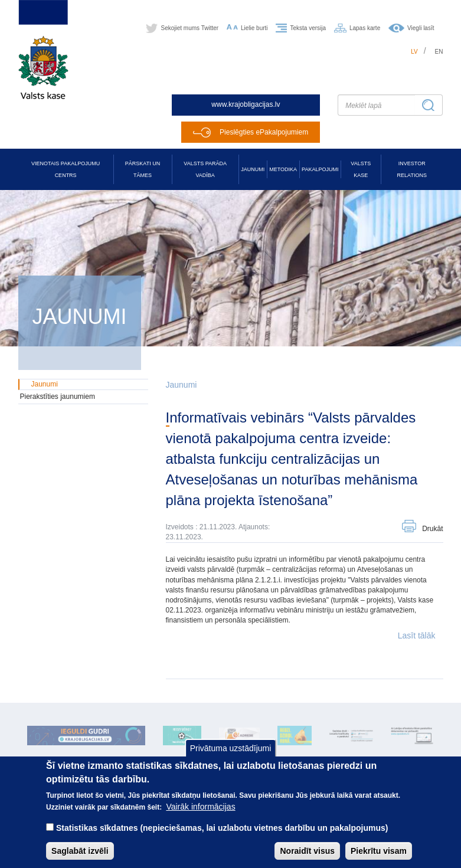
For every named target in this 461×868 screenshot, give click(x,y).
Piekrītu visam (379, 851)
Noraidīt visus (307, 851)
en (439, 52)
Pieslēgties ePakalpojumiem (264, 132)
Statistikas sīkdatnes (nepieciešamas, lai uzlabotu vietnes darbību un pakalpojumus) (222, 828)
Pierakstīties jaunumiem (58, 397)
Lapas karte (365, 28)
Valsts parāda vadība (205, 169)
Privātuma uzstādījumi (231, 748)
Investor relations (412, 169)
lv (414, 52)
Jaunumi (253, 169)
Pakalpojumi (320, 169)
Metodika (283, 169)
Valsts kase (361, 169)
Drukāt (432, 529)
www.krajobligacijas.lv (246, 104)
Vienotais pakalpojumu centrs (66, 169)
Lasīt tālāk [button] (417, 636)
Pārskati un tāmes (143, 169)
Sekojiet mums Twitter (189, 28)
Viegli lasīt (421, 28)
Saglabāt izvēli (80, 851)
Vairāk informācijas (200, 807)
